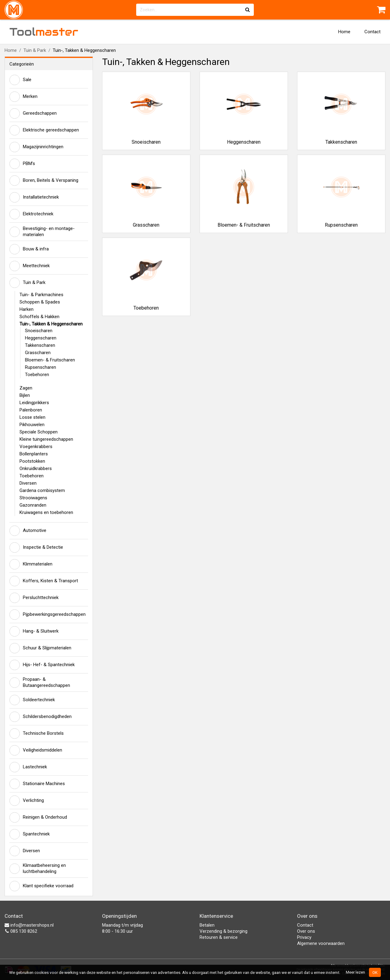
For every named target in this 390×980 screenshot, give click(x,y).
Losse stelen (32, 417)
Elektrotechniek (31, 214)
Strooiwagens (33, 498)
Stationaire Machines (37, 784)
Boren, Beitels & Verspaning (44, 181)
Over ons (306, 931)
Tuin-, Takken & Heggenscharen (51, 324)
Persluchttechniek (34, 598)
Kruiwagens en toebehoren (46, 512)
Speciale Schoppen (39, 432)
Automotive (28, 531)
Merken (23, 97)
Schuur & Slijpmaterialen (40, 648)
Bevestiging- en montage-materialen (42, 232)
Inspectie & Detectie (36, 547)
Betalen (207, 925)
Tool (44, 32)
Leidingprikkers (34, 403)
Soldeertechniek (32, 700)
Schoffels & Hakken (39, 317)
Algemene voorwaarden (321, 943)
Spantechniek (30, 834)
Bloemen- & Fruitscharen (50, 360)
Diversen (28, 483)
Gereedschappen (33, 113)
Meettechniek (30, 266)
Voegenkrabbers (36, 447)
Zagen (26, 388)
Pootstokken (32, 461)
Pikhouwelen (32, 425)
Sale (20, 80)
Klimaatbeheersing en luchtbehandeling (38, 868)
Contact (372, 32)
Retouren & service (219, 937)
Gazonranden (33, 505)
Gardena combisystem (42, 490)
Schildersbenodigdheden (41, 717)
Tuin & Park (35, 50)
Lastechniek (28, 767)
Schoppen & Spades (40, 302)
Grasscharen (38, 353)
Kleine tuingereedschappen (46, 439)
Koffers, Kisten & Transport (44, 581)
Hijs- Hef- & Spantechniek (42, 665)
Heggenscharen (41, 338)
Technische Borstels (37, 734)
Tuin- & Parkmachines (41, 295)
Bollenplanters (34, 454)
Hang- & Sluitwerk (34, 631)
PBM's (22, 164)
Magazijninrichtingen (36, 147)
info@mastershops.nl (29, 925)
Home (344, 32)
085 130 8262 (21, 931)
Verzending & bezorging (223, 931)
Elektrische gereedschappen (44, 130)
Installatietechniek (34, 197)
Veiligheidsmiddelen (36, 750)
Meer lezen (355, 972)
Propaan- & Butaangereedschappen (40, 682)
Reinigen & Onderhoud (38, 817)
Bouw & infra (29, 249)
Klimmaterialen (31, 564)
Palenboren (31, 410)
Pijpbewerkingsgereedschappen (48, 615)
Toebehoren (37, 375)
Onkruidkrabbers (36, 468)
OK (375, 972)
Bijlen (25, 395)
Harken (27, 309)
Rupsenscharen (41, 367)
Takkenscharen (40, 345)
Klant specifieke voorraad (41, 886)
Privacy (304, 937)
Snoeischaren (39, 331)
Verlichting (27, 801)
